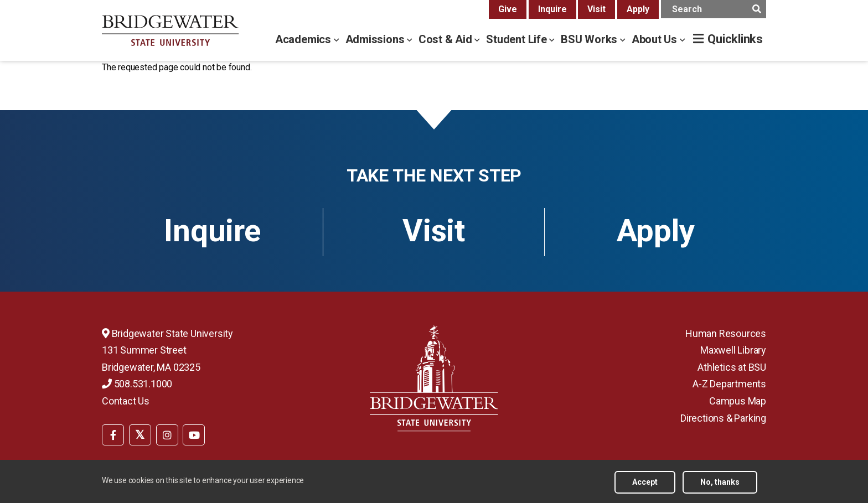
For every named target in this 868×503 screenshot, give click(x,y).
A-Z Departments (729, 384)
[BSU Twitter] (140, 435)
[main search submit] (756, 9)
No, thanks (720, 485)
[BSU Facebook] (113, 435)
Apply (638, 9)
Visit (596, 9)
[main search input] (714, 9)
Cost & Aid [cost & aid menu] (447, 39)
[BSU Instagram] (167, 435)
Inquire (552, 9)
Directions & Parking (723, 418)
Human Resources (726, 333)
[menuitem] (113, 434)
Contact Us (126, 401)
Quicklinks (735, 39)
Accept (645, 485)
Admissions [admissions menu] (376, 39)
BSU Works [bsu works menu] (590, 39)
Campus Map (738, 401)
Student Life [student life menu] (518, 39)
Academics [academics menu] (304, 39)
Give (508, 9)
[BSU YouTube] (194, 435)
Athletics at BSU (732, 367)
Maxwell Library (733, 350)
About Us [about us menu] (656, 39)
